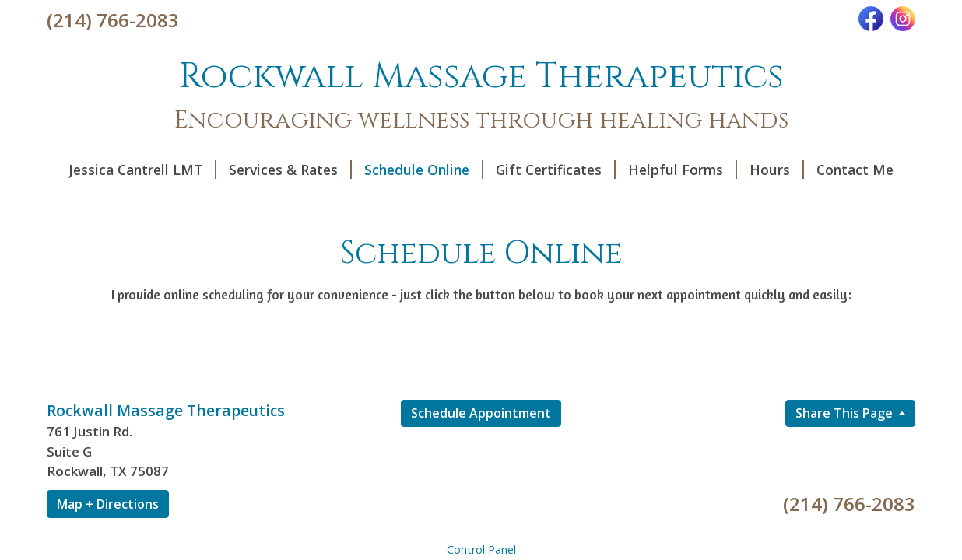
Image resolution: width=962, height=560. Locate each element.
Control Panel (481, 549)
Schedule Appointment (481, 413)
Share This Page (846, 413)
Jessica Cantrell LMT (142, 170)
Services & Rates (290, 170)
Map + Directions (108, 504)
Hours (777, 170)
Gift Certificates (556, 170)
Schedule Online (424, 170)
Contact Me (855, 170)
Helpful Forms (683, 170)
